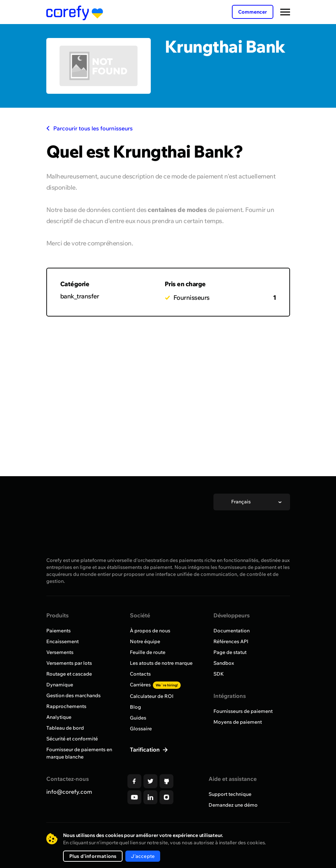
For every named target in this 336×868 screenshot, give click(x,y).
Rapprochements (66, 706)
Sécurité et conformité (72, 739)
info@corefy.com (69, 792)
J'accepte (143, 856)
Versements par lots (69, 663)
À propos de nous (150, 631)
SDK (219, 674)
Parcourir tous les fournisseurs (89, 128)
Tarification (146, 749)
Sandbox (224, 663)
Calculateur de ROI (152, 696)
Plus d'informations (93, 856)
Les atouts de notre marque (161, 663)
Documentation (232, 631)
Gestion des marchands (73, 695)
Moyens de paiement (238, 722)
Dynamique (60, 685)
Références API (231, 641)
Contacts (140, 674)
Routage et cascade (69, 674)
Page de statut (230, 652)
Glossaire (141, 729)
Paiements (58, 631)
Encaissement (62, 641)
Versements (60, 652)
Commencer (253, 12)
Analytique (59, 717)
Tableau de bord (65, 728)
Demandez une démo (233, 805)
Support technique (230, 794)
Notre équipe (145, 641)
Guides (138, 718)
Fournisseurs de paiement (243, 711)
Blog (135, 707)
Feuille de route (148, 652)
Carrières (155, 685)
